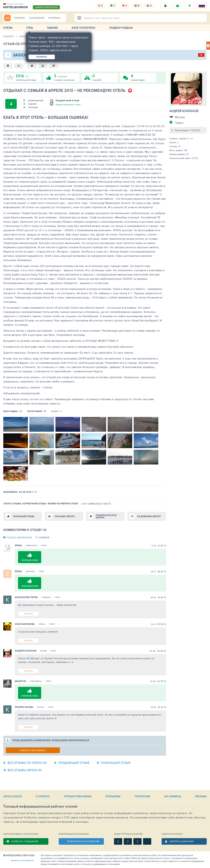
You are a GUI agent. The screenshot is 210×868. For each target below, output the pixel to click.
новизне (44, 537)
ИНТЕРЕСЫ (54, 18)
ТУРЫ (30, 28)
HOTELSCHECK (13, 796)
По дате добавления (19, 537)
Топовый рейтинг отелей (40, 806)
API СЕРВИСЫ (173, 796)
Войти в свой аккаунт (33, 750)
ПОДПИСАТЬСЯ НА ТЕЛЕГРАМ (83, 841)
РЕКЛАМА (201, 796)
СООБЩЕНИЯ (37, 18)
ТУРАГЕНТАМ (142, 796)
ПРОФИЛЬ (20, 18)
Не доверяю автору (149, 516)
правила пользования (22, 860)
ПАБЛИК (52, 28)
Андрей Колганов (184, 111)
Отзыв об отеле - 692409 (25, 44)
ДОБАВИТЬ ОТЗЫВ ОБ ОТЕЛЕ (46, 7)
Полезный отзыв (24, 516)
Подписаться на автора (106, 516)
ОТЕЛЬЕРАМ (113, 796)
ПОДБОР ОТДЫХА (121, 28)
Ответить (28, 614)
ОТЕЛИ (8, 28)
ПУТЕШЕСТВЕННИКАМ (78, 796)
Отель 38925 (25, 36)
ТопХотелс (8, 36)
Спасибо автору (65, 516)
